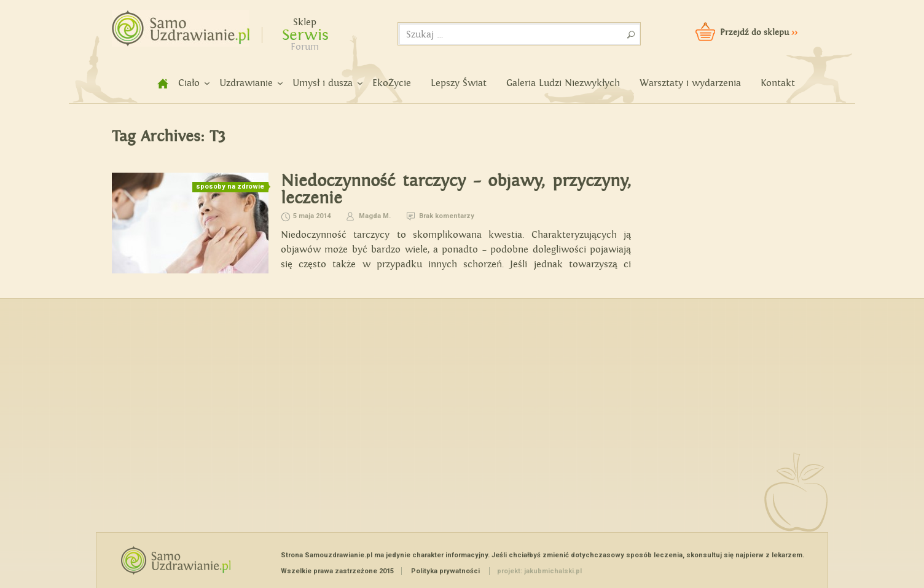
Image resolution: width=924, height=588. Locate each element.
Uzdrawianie (246, 83)
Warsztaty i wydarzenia (690, 83)
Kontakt (778, 83)
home (156, 83)
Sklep (305, 22)
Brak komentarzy (447, 216)
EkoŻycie (392, 83)
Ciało (189, 83)
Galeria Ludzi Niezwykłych (563, 83)
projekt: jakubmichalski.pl (539, 571)
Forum (305, 47)
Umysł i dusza (323, 83)
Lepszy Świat (459, 83)
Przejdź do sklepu (759, 33)
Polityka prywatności (445, 571)
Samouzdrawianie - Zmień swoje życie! (177, 25)
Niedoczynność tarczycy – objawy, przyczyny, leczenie (456, 190)
